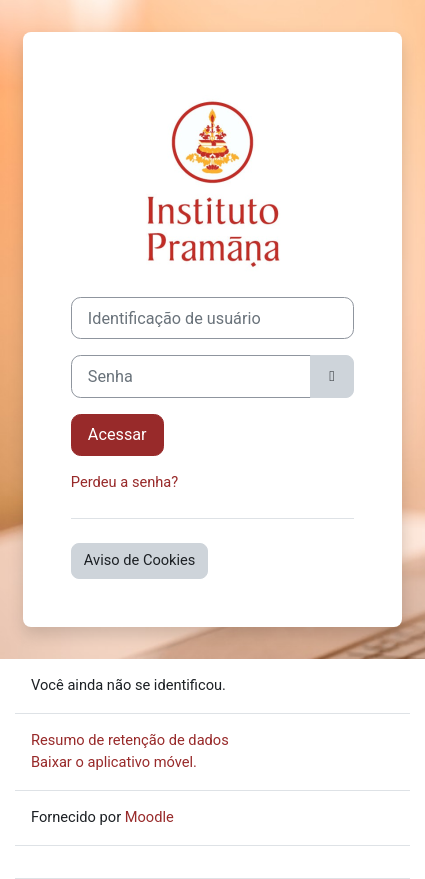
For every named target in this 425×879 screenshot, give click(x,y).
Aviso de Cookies (140, 560)
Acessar (117, 434)
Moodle (149, 817)
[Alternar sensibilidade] (332, 376)
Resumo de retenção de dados (130, 740)
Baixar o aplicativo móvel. (114, 762)
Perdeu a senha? (124, 482)
